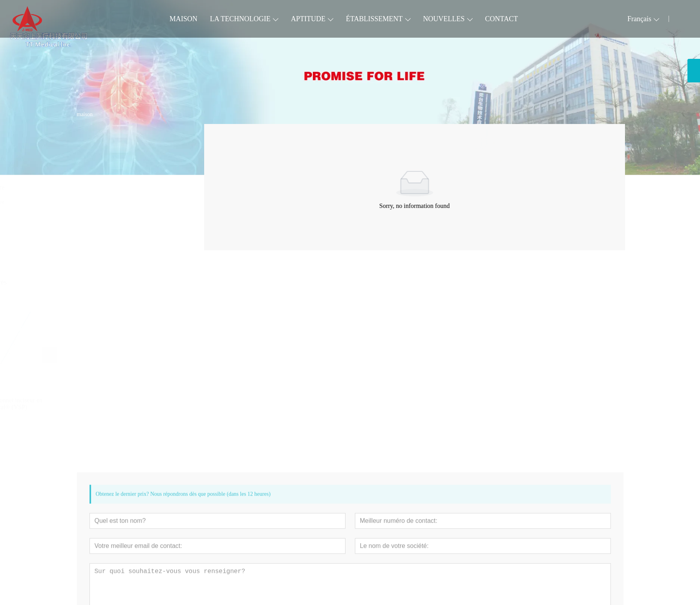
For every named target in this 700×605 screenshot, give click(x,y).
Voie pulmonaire (101, 187)
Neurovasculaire (101, 202)
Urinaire (91, 231)
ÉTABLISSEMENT (374, 19)
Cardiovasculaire (102, 158)
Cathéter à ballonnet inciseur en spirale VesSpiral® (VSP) (120, 404)
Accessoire (94, 245)
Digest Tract (96, 216)
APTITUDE (308, 19)
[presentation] (88, 355)
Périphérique (97, 173)
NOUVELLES (444, 19)
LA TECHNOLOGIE (240, 19)
